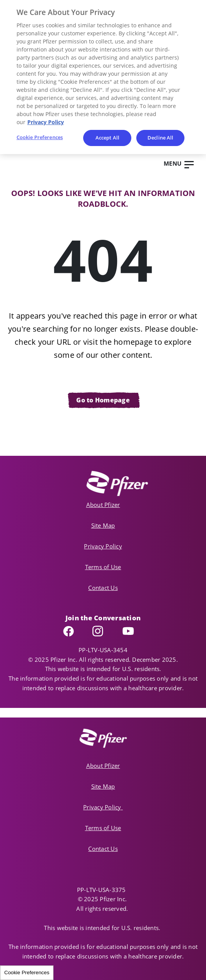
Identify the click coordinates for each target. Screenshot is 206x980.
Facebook (76, 631)
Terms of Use (103, 567)
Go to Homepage (103, 400)
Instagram (106, 631)
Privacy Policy (103, 546)
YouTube (134, 631)
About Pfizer (103, 505)
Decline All (160, 138)
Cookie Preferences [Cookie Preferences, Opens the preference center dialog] (40, 137)
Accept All (107, 138)
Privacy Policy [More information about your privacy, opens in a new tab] (46, 122)
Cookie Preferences (27, 973)
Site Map (103, 525)
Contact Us (103, 588)
